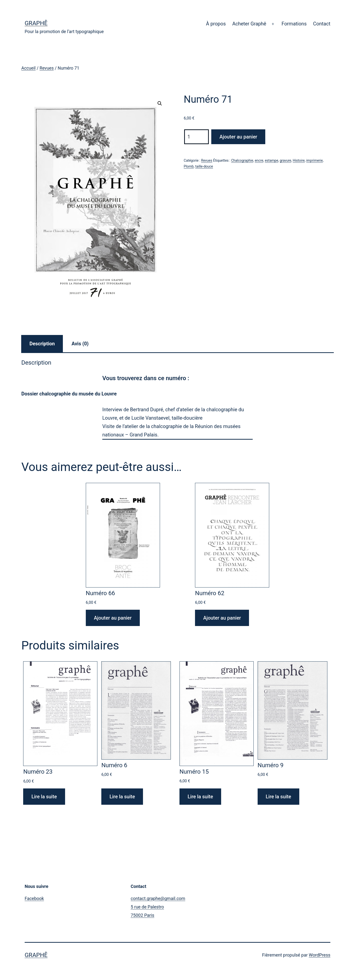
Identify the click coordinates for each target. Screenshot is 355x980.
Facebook (34, 898)
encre (259, 160)
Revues (47, 68)
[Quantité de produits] (196, 137)
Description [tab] (42, 344)
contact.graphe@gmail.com (158, 898)
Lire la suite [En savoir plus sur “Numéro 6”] (122, 797)
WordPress (320, 955)
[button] (160, 103)
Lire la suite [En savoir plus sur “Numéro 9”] (278, 797)
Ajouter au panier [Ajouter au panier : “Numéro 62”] (222, 618)
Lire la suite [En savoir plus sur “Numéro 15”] (200, 797)
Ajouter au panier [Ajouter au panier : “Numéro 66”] (113, 618)
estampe (271, 160)
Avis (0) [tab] (80, 344)
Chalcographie (242, 160)
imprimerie (314, 160)
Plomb (189, 166)
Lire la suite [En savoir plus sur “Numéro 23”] (44, 797)
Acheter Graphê (249, 24)
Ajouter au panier (238, 137)
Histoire (299, 160)
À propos (216, 24)
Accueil (28, 68)
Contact (322, 24)
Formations (294, 24)
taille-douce (204, 166)
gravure (285, 160)
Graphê (36, 23)
